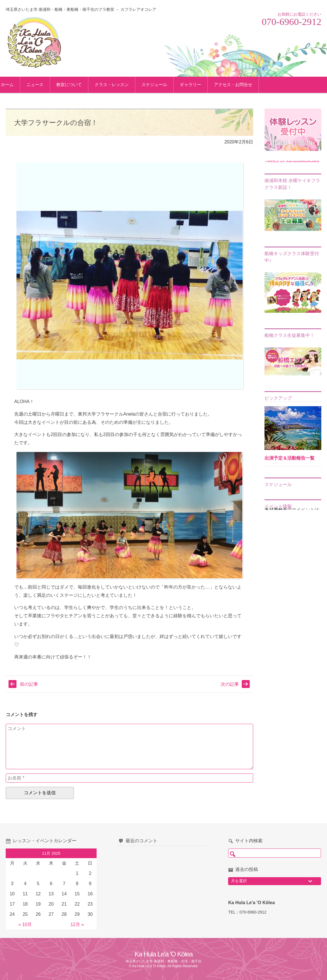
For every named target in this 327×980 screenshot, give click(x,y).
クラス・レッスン (123, 85)
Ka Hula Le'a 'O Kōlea (163, 954)
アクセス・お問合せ (244, 85)
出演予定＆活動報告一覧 (289, 458)
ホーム (19, 85)
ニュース (46, 85)
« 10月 (25, 924)
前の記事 (29, 684)
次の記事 (230, 684)
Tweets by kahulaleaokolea (292, 161)
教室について (80, 85)
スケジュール (166, 85)
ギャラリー (202, 85)
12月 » (77, 924)
